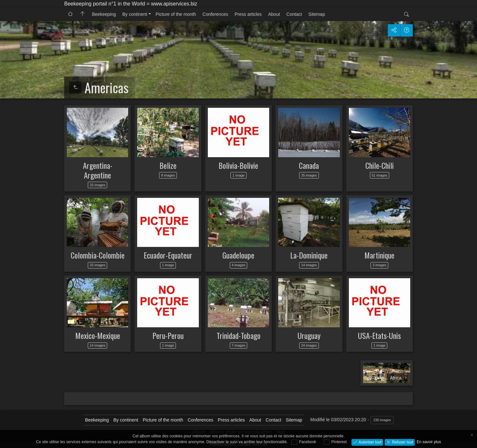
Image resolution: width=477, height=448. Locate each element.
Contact (294, 14)
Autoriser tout (370, 442)
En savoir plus (429, 442)
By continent (135, 14)
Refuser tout (402, 442)
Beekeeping (104, 14)
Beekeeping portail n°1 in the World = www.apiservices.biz (131, 4)
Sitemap (317, 14)
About (274, 14)
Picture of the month (176, 14)
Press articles (248, 14)
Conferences (215, 14)
